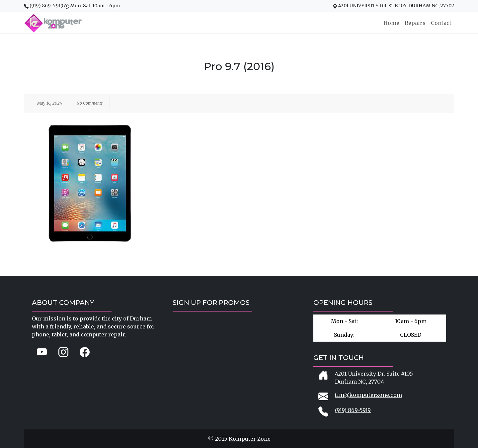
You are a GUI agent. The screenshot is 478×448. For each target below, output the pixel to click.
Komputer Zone (250, 439)
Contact (441, 23)
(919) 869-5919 (47, 6)
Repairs (415, 23)
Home (391, 23)
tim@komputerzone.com (368, 395)
